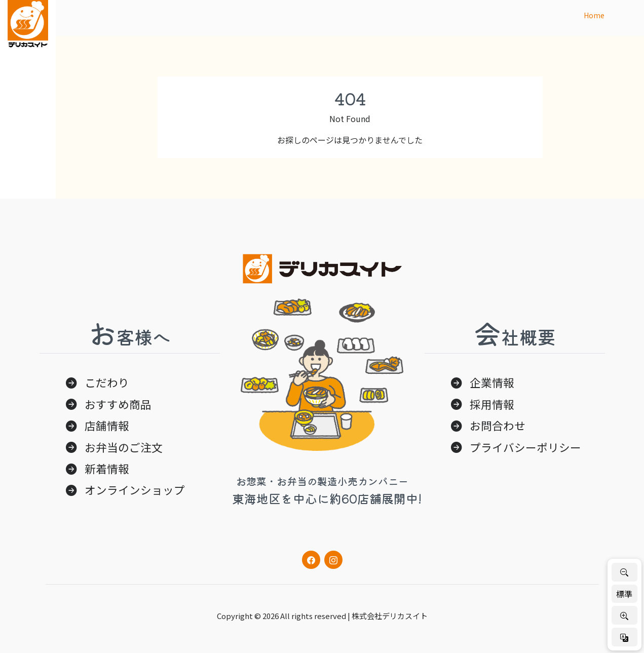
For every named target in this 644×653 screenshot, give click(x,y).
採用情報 (492, 404)
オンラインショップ (135, 490)
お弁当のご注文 (124, 447)
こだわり (107, 382)
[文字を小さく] (624, 572)
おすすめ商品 (118, 404)
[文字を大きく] (624, 615)
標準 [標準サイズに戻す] (624, 594)
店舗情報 (107, 425)
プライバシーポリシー (525, 447)
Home (594, 15)
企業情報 (492, 382)
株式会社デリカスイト (390, 616)
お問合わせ (498, 425)
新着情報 (107, 468)
